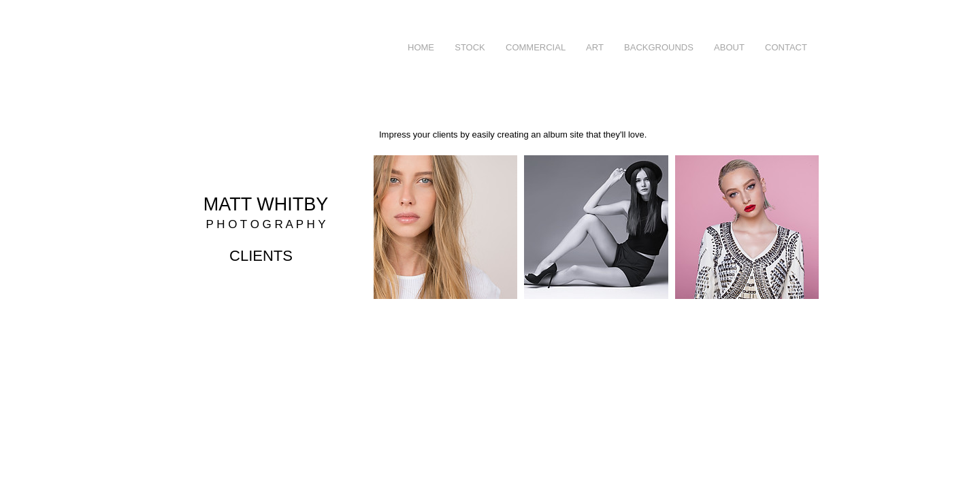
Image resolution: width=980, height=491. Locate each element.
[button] (536, 48)
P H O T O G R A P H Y (265, 224)
